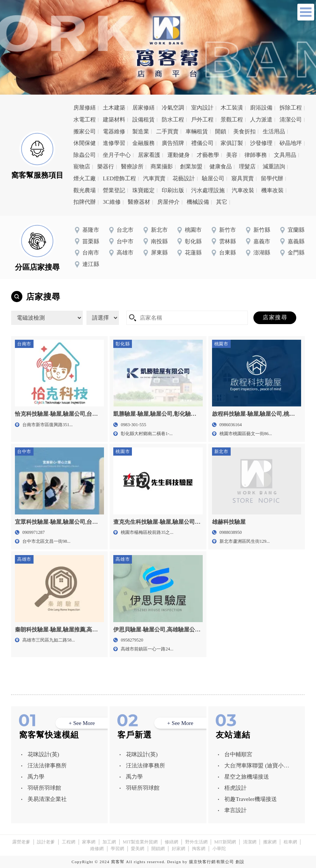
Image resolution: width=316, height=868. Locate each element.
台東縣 (227, 253)
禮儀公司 (202, 143)
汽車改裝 (243, 190)
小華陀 (219, 849)
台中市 (125, 241)
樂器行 (106, 167)
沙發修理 (261, 143)
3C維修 (112, 202)
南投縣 (159, 241)
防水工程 (173, 120)
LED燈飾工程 (119, 178)
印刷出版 (173, 190)
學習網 (117, 849)
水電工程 (85, 120)
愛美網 (138, 849)
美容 (232, 155)
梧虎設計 (236, 788)
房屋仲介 (168, 202)
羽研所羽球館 (44, 788)
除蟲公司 (85, 155)
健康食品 (221, 167)
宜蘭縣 (296, 230)
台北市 (125, 230)
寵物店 (82, 167)
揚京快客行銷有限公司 (211, 862)
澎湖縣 (262, 253)
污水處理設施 (208, 190)
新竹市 (227, 230)
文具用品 (285, 155)
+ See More (82, 723)
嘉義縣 (296, 241)
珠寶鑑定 (143, 190)
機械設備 (198, 202)
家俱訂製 (232, 143)
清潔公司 (291, 120)
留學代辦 (272, 178)
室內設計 (202, 108)
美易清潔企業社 (47, 799)
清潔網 (250, 842)
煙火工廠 (85, 178)
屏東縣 (159, 253)
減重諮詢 (274, 167)
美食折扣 (244, 132)
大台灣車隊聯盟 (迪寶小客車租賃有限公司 (257, 767)
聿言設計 (236, 810)
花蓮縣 (193, 253)
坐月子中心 (117, 155)
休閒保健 (85, 143)
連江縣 (91, 264)
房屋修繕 (85, 108)
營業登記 (114, 190)
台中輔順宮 (238, 754)
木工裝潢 (232, 108)
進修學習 (114, 143)
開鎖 (221, 132)
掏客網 (199, 849)
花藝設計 (184, 178)
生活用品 (274, 132)
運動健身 (178, 155)
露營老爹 (21, 842)
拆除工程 (291, 108)
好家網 (178, 849)
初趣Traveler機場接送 (250, 799)
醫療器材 (139, 202)
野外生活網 (196, 842)
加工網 (109, 842)
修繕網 (171, 842)
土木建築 (114, 108)
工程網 (69, 842)
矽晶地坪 (291, 143)
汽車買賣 (154, 178)
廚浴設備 (261, 108)
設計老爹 (46, 842)
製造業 (141, 132)
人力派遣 (261, 120)
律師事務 (256, 155)
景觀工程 (232, 120)
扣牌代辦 (85, 202)
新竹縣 (262, 230)
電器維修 (114, 132)
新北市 (159, 230)
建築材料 (114, 120)
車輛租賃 (197, 132)
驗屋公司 (213, 178)
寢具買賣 (243, 178)
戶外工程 (202, 120)
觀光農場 (85, 190)
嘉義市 (262, 241)
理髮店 (247, 167)
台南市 (91, 253)
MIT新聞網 (225, 842)
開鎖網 (158, 849)
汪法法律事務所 (47, 766)
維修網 (97, 849)
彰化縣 (193, 241)
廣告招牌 (173, 143)
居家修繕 (143, 108)
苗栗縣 (91, 241)
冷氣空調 (173, 108)
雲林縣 (227, 241)
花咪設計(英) (43, 754)
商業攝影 (162, 167)
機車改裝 (272, 190)
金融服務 (143, 143)
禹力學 (36, 777)
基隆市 (91, 230)
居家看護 (149, 155)
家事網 (89, 842)
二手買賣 (167, 132)
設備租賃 (143, 120)
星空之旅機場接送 (247, 777)
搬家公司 (85, 132)
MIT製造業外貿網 (140, 842)
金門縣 (296, 253)
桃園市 (193, 230)
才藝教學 (208, 155)
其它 (222, 202)
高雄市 (125, 253)
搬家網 (270, 842)
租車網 (290, 842)
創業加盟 (191, 167)
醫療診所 (132, 167)
